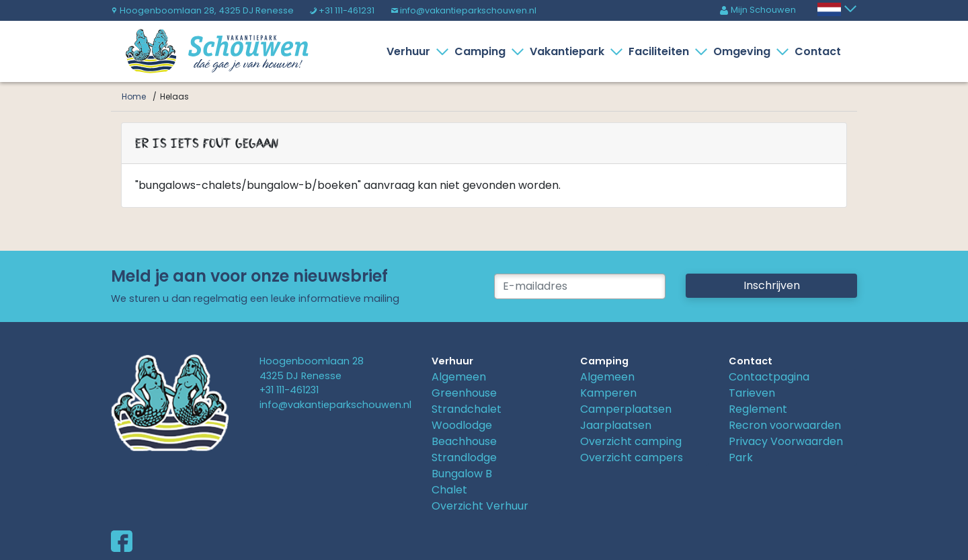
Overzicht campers (632, 457)
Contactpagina (769, 377)
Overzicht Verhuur (480, 506)
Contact (818, 51)
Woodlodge (462, 425)
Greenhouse (464, 393)
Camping (483, 51)
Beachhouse (464, 441)
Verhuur (411, 51)
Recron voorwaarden (785, 425)
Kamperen (608, 393)
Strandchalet (467, 409)
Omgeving (744, 51)
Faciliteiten (661, 51)
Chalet (449, 490)
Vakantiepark (570, 51)
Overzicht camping (631, 441)
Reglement (758, 409)
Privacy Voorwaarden (786, 441)
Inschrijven (772, 285)
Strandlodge (464, 457)
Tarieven (752, 393)
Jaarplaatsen (616, 425)
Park (741, 457)
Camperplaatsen (626, 409)
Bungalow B (462, 474)
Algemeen (459, 377)
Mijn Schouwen (758, 10)
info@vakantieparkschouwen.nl (463, 10)
